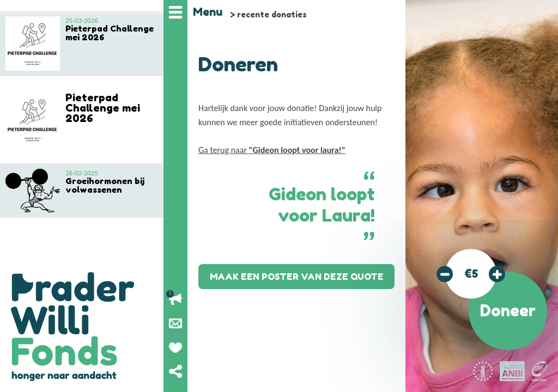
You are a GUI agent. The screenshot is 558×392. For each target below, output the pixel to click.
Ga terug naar (272, 150)
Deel (175, 371)
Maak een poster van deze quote (297, 277)
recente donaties (272, 14)
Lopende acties (175, 299)
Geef (175, 347)
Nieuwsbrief (175, 323)
